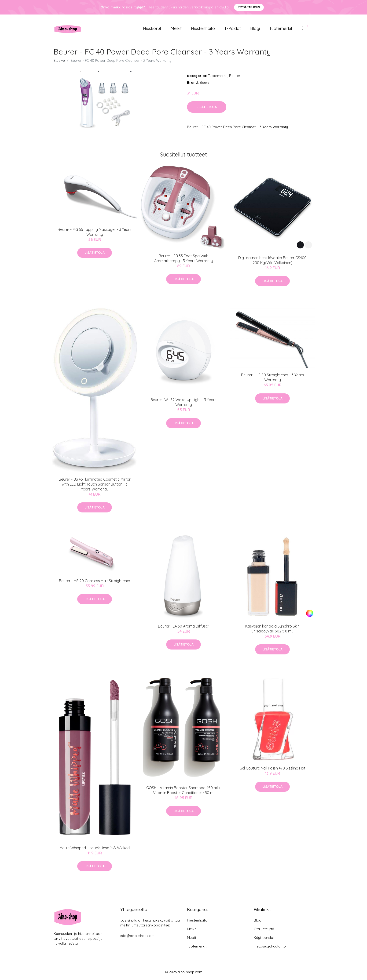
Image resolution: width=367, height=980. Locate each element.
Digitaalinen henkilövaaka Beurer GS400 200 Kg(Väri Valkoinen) (272, 260)
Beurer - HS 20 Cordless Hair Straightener (95, 581)
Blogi (255, 28)
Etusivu (59, 60)
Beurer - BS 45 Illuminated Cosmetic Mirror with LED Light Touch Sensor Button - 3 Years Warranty (95, 484)
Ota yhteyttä (264, 929)
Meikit (176, 28)
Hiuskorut (152, 28)
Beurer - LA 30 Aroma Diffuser (184, 626)
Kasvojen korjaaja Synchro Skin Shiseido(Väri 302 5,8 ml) (272, 629)
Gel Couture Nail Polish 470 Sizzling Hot (272, 768)
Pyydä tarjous (249, 7)
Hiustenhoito (203, 28)
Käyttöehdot (264, 938)
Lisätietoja (207, 107)
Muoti (191, 938)
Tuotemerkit (281, 28)
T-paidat (233, 28)
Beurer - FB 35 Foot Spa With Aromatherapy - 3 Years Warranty (184, 258)
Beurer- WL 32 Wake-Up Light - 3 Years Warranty (183, 402)
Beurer (235, 76)
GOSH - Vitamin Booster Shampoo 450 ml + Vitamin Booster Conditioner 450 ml (183, 790)
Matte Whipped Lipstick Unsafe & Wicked (95, 848)
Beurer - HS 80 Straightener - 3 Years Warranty (273, 377)
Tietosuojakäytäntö (270, 946)
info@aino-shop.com (137, 936)
